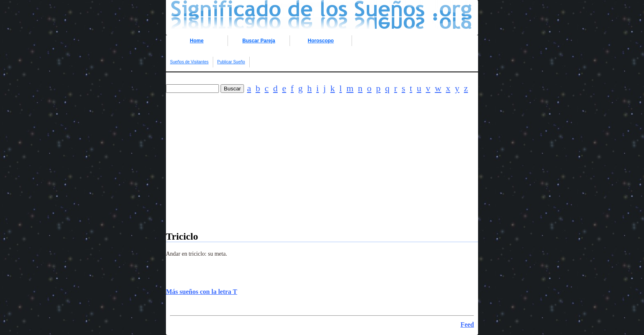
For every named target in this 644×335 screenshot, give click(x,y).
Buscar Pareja (259, 41)
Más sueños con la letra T (201, 292)
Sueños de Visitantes (189, 62)
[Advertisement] (322, 173)
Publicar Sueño (231, 62)
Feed (467, 325)
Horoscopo (321, 41)
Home (197, 41)
